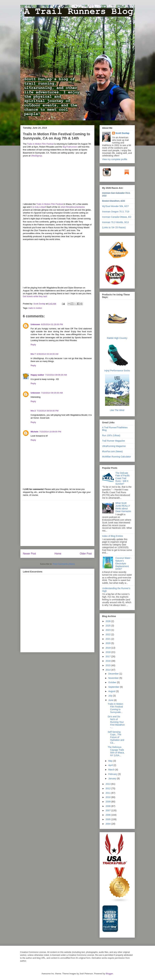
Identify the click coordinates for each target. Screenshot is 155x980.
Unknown (35, 324)
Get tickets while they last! (35, 296)
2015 (108, 665)
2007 (108, 810)
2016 (108, 661)
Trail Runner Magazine (114, 441)
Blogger (109, 974)
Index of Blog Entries (113, 536)
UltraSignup (36, 156)
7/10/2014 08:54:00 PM (48, 411)
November (114, 678)
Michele (35, 432)
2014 (108, 670)
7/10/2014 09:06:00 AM (56, 375)
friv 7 (33, 354)
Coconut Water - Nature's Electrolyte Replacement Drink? (124, 563)
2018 (108, 652)
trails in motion (35, 308)
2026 (108, 621)
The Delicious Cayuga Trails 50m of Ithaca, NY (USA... (116, 751)
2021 (108, 639)
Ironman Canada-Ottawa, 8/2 (117, 217)
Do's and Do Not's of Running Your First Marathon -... (116, 722)
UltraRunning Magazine (114, 446)
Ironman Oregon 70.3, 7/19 (116, 212)
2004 (108, 824)
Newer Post (29, 554)
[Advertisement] (57, 523)
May (111, 761)
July (111, 696)
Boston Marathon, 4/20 (114, 201)
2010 (108, 797)
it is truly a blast (38, 207)
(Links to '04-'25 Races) (114, 227)
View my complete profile (115, 159)
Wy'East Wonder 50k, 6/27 (115, 206)
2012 (108, 788)
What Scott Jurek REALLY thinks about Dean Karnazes (123, 507)
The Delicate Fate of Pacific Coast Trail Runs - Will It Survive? (123, 478)
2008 (108, 806)
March (112, 770)
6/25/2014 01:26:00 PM (52, 324)
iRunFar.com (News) (112, 451)
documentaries (78, 207)
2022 (108, 635)
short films (66, 207)
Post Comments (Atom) (64, 564)
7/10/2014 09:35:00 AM (52, 393)
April (111, 765)
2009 (108, 802)
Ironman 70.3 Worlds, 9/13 (115, 222)
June (111, 700)
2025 (108, 626)
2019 (108, 648)
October (113, 682)
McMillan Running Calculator (117, 457)
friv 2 (33, 411)
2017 (108, 657)
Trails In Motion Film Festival (40, 144)
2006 (108, 815)
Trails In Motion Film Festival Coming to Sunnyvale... (115, 708)
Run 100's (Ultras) (111, 435)
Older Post (86, 554)
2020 (108, 643)
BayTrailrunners (70, 147)
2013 (108, 784)
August (112, 691)
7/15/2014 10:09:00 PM (50, 432)
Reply (33, 345)
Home (58, 554)
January (113, 778)
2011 (108, 793)
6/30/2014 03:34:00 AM (48, 354)
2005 (108, 819)
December (114, 674)
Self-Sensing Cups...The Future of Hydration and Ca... (116, 737)
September (114, 687)
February (113, 774)
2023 (108, 630)
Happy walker (37, 375)
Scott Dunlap (40, 304)
